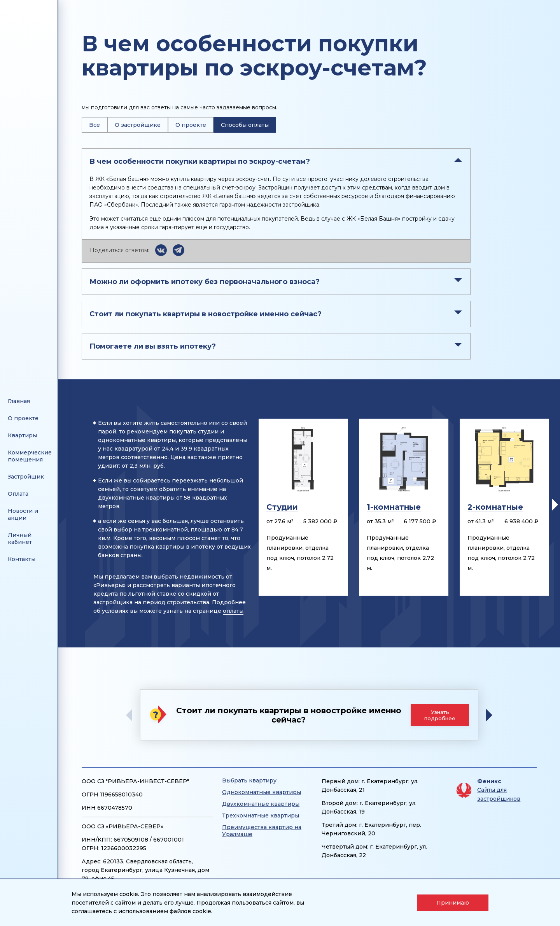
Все (94, 125)
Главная (19, 401)
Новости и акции (23, 514)
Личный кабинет (20, 538)
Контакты (22, 559)
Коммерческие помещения (30, 456)
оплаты (233, 611)
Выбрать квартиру (249, 780)
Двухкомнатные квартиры (261, 804)
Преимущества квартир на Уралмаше (262, 831)
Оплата (18, 494)
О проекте (191, 125)
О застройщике (138, 125)
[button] (555, 505)
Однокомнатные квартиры (262, 792)
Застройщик (26, 477)
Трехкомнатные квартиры (261, 816)
